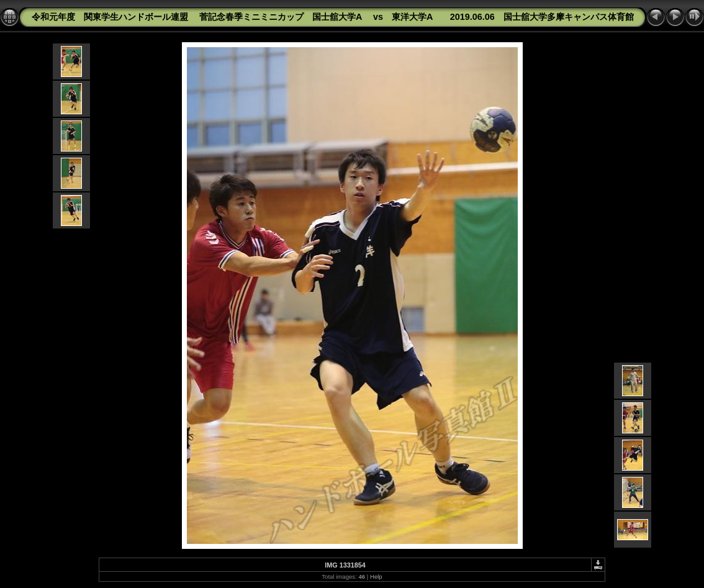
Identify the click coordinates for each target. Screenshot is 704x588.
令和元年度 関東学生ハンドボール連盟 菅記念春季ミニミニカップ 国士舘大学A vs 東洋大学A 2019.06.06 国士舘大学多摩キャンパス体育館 (333, 17)
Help (376, 577)
